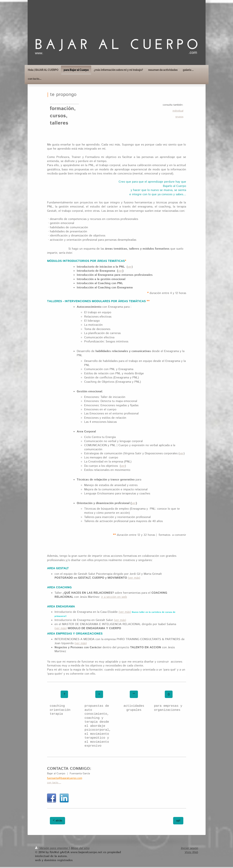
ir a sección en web (114, 597)
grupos (179, 117)
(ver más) (134, 578)
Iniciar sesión (190, 848)
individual (178, 111)
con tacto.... (54, 783)
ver (130, 267)
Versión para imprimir (52, 848)
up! (178, 821)
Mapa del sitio (80, 848)
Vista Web (191, 852)
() (169, 694)
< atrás (57, 821)
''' (134, 694)
